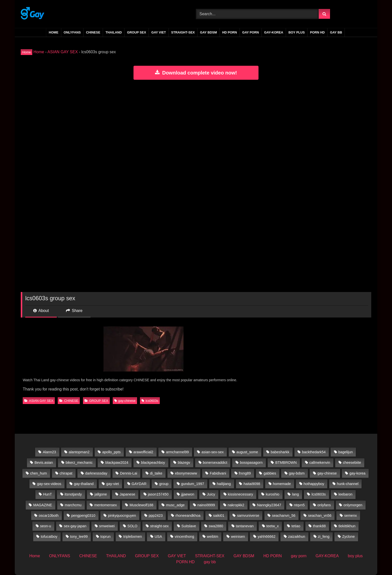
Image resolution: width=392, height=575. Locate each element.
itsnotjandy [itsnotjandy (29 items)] (73, 494)
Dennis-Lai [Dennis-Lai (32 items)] (129, 473)
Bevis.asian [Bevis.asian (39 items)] (44, 462)
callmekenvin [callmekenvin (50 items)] (320, 462)
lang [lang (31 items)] (295, 494)
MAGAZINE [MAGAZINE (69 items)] (43, 505)
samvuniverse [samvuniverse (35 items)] (248, 515)
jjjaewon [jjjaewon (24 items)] (188, 494)
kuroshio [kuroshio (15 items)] (272, 494)
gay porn (251, 32)
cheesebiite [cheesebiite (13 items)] (352, 462)
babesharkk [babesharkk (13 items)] (280, 452)
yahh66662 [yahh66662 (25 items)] (267, 536)
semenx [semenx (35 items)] (350, 515)
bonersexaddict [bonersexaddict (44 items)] (215, 462)
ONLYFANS (72, 32)
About (41, 311)
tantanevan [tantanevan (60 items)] (245, 526)
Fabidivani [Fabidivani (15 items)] (218, 473)
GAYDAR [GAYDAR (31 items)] (139, 484)
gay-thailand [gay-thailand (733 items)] (84, 484)
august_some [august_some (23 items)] (247, 452)
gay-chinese (125, 401)
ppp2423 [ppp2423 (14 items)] (156, 515)
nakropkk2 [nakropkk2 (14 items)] (236, 505)
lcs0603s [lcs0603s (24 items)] (319, 494)
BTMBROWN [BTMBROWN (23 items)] (286, 462)
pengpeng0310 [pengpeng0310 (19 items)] (83, 515)
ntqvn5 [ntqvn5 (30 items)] (299, 505)
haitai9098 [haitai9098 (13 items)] (252, 484)
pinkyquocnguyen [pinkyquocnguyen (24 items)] (122, 515)
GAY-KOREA (274, 32)
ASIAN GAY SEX (63, 52)
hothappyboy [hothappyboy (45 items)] (314, 484)
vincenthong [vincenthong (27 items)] (184, 536)
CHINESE (93, 32)
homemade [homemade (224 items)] (282, 484)
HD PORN (230, 32)
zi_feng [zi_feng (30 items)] (323, 536)
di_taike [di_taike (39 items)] (156, 473)
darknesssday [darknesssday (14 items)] (96, 473)
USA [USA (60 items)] (158, 536)
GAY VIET (158, 32)
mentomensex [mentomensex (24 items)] (105, 505)
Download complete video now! (196, 73)
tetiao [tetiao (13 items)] (296, 526)
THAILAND (114, 32)
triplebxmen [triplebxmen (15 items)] (132, 536)
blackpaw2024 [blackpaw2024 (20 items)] (117, 462)
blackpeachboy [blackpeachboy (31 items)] (153, 462)
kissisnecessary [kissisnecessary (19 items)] (240, 494)
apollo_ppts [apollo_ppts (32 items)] (111, 452)
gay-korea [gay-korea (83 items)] (357, 473)
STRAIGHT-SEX (183, 32)
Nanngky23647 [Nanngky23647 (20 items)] (269, 505)
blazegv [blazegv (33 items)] (184, 462)
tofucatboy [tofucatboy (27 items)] (49, 536)
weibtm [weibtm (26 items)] (212, 536)
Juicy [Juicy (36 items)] (211, 494)
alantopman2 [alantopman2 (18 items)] (79, 452)
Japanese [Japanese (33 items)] (127, 494)
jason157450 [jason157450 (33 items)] (158, 494)
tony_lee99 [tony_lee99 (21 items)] (79, 536)
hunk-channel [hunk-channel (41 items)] (348, 484)
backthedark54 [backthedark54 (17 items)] (314, 452)
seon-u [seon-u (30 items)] (45, 526)
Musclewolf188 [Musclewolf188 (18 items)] (141, 505)
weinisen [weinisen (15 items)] (238, 536)
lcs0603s (150, 401)
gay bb (336, 32)
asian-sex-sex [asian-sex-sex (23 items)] (213, 452)
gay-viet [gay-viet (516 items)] (112, 484)
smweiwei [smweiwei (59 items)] (107, 526)
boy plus (297, 32)
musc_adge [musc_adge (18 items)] (175, 505)
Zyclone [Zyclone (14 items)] (348, 536)
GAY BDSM (208, 32)
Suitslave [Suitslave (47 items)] (189, 526)
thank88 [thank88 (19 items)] (319, 526)
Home (53, 32)
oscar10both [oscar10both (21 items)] (49, 515)
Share (74, 311)
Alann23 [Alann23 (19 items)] (49, 452)
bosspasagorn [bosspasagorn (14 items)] (251, 462)
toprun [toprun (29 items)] (106, 536)
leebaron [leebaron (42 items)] (345, 494)
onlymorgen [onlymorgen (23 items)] (353, 505)
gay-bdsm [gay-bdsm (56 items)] (297, 473)
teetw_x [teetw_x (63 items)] (272, 526)
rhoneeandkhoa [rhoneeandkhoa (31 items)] (188, 515)
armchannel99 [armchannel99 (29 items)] (177, 452)
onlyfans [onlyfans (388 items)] (324, 505)
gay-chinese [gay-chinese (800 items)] (327, 473)
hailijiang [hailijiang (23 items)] (224, 484)
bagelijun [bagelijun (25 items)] (345, 452)
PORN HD (317, 32)
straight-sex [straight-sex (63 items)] (159, 526)
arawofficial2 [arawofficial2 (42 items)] (143, 452)
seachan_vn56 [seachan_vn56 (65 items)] (320, 515)
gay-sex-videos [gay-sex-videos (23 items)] (49, 484)
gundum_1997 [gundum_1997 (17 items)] (192, 484)
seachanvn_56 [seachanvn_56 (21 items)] (284, 515)
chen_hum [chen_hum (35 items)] (38, 473)
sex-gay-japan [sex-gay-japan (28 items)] (75, 526)
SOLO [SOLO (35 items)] (132, 526)
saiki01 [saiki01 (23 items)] (219, 515)
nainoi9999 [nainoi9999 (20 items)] (206, 505)
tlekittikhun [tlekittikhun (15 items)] (347, 526)
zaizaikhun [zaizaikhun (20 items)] (297, 536)
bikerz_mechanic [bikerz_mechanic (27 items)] (79, 462)
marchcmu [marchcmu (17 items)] (73, 505)
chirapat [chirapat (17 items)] (66, 473)
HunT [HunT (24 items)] (47, 494)
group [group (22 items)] (164, 484)
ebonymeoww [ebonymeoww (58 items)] (186, 473)
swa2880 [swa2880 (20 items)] (216, 526)
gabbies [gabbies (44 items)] (270, 473)
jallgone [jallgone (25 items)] (101, 494)
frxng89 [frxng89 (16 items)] (245, 473)
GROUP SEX (136, 32)
